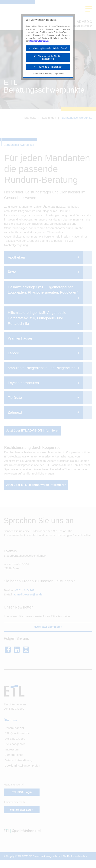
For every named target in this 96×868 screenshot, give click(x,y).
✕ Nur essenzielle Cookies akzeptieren (48, 58)
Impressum (59, 74)
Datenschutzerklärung (39, 41)
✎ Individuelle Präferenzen (48, 67)
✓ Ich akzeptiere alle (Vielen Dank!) (48, 48)
